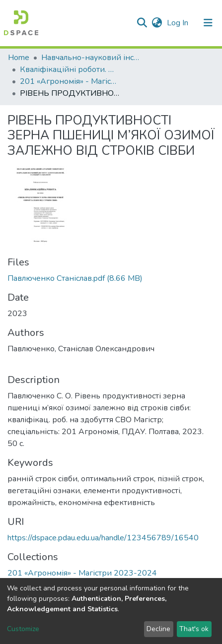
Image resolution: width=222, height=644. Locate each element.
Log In (179, 23)
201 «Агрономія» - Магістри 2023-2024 (70, 81)
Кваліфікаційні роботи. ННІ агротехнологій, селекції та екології (70, 69)
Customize (23, 629)
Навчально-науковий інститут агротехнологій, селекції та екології (91, 58)
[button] (157, 23)
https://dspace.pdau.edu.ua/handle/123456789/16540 (103, 538)
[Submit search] (142, 23)
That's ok (194, 629)
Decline (158, 629)
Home (19, 58)
